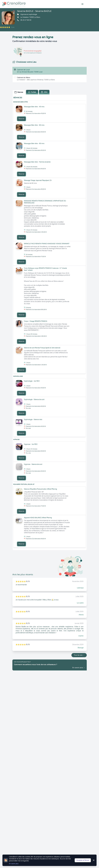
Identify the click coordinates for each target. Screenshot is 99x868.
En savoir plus (14, 864)
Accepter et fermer (83, 860)
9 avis (13, 27)
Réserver (21, 119)
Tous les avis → (79, 655)
